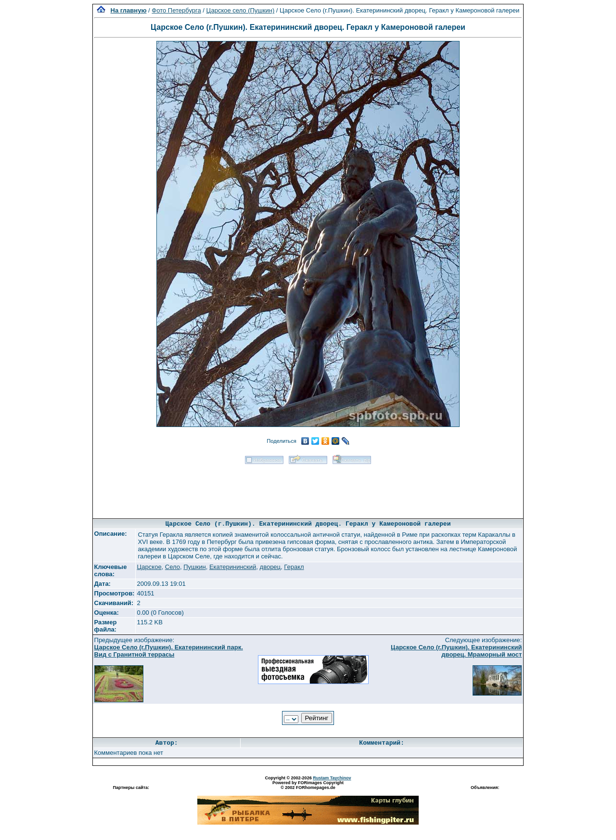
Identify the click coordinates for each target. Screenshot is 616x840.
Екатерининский (233, 567)
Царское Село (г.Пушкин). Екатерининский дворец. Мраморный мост (456, 651)
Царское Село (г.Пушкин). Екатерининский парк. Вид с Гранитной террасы (169, 651)
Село (173, 567)
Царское (149, 567)
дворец (270, 567)
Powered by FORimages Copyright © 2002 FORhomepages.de (308, 785)
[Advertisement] (308, 488)
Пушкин (194, 567)
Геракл (294, 567)
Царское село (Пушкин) (241, 10)
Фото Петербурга (176, 10)
